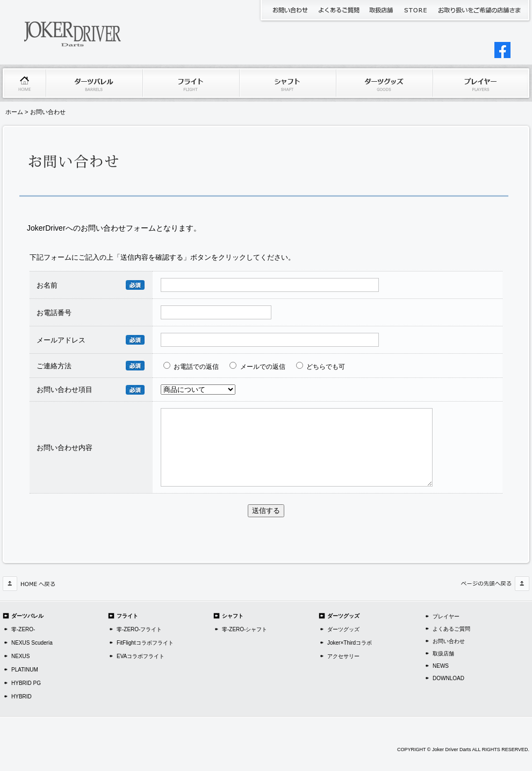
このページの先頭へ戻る (494, 584)
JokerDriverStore (416, 10)
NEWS (441, 666)
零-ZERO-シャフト (245, 629)
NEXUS (20, 656)
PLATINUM (25, 670)
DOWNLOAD (448, 678)
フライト (191, 83)
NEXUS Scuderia (32, 643)
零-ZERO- (23, 629)
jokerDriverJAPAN (502, 50)
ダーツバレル (94, 83)
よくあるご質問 (338, 10)
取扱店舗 (381, 10)
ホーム (24, 83)
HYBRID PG (26, 683)
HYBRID (21, 697)
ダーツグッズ (384, 83)
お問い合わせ (290, 10)
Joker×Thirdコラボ (350, 643)
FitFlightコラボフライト (145, 643)
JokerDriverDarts (83, 32)
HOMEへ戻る (30, 584)
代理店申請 (479, 10)
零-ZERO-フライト (139, 629)
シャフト (287, 83)
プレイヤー (481, 83)
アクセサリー (343, 656)
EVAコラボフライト (141, 656)
